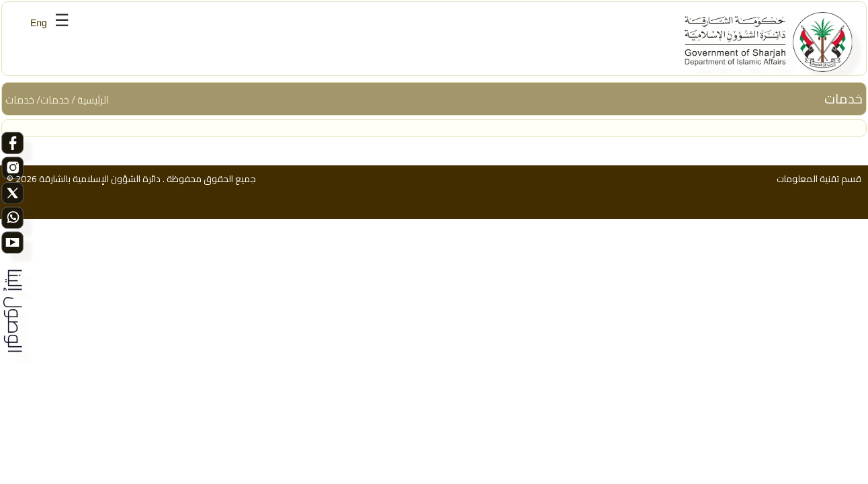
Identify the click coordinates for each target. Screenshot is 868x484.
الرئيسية (93, 100)
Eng (39, 23)
